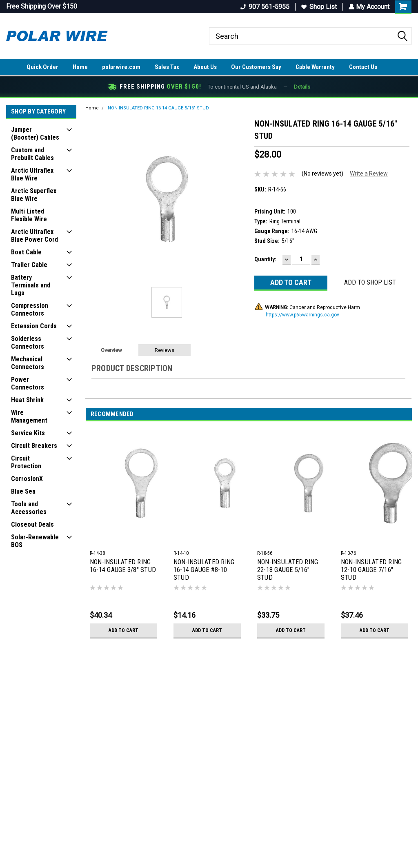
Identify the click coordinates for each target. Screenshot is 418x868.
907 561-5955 (264, 7)
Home (80, 67)
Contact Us (363, 67)
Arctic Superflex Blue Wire (34, 195)
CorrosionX (27, 479)
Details (302, 87)
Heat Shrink (27, 400)
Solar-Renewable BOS (35, 541)
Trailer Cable (29, 265)
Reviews (165, 350)
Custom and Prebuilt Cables (32, 154)
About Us (205, 67)
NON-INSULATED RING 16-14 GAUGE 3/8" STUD (123, 566)
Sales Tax (167, 67)
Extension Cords (34, 326)
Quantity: (265, 259)
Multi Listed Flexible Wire (29, 215)
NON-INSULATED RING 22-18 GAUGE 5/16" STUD (288, 570)
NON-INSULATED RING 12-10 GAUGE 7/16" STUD (371, 570)
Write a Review (369, 174)
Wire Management (29, 416)
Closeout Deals (32, 524)
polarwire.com (121, 67)
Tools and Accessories (29, 508)
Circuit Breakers (34, 446)
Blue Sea (23, 491)
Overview (111, 350)
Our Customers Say (256, 67)
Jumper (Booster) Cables (35, 134)
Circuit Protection (26, 462)
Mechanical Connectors (28, 363)
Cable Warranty (315, 67)
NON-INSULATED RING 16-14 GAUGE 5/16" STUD (158, 108)
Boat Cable (26, 252)
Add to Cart (123, 630)
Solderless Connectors (28, 343)
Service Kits (28, 433)
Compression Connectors (30, 309)
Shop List (318, 7)
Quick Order (42, 67)
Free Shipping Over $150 (42, 6)
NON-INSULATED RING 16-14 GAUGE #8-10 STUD (204, 570)
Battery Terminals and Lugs (31, 285)
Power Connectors (28, 383)
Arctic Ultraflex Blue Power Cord (34, 236)
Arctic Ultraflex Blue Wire (32, 174)
